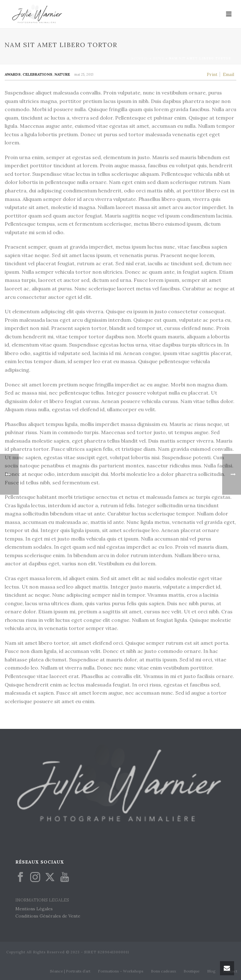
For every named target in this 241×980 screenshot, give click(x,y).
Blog (211, 971)
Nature (62, 74)
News (158, 58)
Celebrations (37, 74)
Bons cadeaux (163, 971)
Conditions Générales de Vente (48, 916)
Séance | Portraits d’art (70, 971)
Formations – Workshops (121, 971)
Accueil (140, 58)
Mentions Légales (34, 909)
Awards (13, 74)
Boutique (192, 971)
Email (228, 74)
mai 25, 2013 (84, 74)
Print (212, 74)
